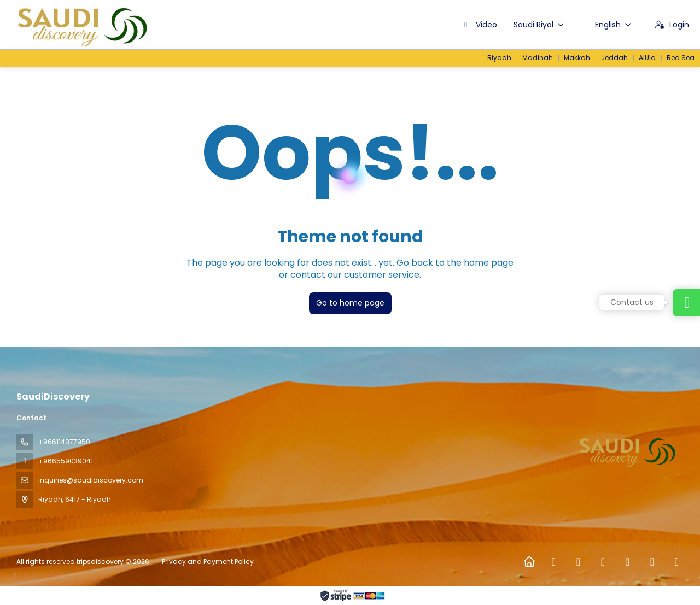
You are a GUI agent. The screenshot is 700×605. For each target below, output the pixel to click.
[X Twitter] (578, 562)
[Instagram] (603, 562)
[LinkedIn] (677, 562)
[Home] (529, 562)
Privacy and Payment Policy (208, 562)
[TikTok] (628, 562)
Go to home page (350, 303)
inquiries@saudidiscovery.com (91, 480)
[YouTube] (652, 562)
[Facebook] (554, 562)
